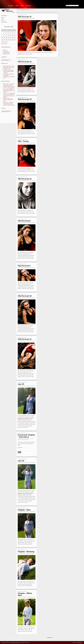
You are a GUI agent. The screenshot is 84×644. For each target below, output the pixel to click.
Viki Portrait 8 (24, 221)
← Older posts (49, 638)
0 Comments (32, 18)
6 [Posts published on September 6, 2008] (15, 33)
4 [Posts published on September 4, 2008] (11, 33)
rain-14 (21, 461)
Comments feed (6, 52)
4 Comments (32, 386)
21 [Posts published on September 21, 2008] (2, 40)
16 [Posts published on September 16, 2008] (7, 37)
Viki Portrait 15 (25, 17)
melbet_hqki (6, 84)
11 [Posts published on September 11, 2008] (11, 35)
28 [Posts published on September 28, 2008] (2, 42)
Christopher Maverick (16, 643)
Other (22, 6)
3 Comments (32, 462)
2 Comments (32, 341)
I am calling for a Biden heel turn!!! (8, 100)
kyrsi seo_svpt (6, 98)
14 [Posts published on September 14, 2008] (2, 37)
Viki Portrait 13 (25, 99)
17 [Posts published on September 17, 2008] (9, 37)
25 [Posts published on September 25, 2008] (11, 40)
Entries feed (6, 51)
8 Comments (32, 143)
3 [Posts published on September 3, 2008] (8, 33)
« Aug (2, 44)
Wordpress (80, 643)
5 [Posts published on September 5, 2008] (13, 33)
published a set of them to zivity (25, 419)
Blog (17, 6)
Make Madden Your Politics (9, 66)
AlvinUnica (5, 102)
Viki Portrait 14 (25, 179)
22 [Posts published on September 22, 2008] (4, 40)
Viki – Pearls (23, 141)
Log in (5, 50)
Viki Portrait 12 (25, 62)
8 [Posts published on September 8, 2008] (4, 35)
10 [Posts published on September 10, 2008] (9, 35)
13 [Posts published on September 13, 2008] (15, 35)
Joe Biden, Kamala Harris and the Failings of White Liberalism (9, 71)
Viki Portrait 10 (25, 296)
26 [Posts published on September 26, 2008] (13, 40)
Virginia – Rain (24, 510)
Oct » (6, 44)
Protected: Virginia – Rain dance (26, 436)
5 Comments (32, 222)
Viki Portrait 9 (24, 266)
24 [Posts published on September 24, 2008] (9, 40)
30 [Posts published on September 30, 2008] (7, 42)
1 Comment (32, 101)
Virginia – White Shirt (25, 594)
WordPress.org (6, 54)
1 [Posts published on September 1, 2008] (4, 33)
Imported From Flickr (22, 15)
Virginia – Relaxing (26, 551)
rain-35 (21, 384)
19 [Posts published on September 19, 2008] (13, 37)
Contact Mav (28, 6)
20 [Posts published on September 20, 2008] (15, 37)
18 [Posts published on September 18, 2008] (11, 37)
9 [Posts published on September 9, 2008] (6, 35)
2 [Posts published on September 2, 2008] (6, 33)
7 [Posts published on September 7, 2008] (2, 35)
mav (20, 18)
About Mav (11, 6)
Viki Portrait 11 (25, 339)
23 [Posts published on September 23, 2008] (7, 40)
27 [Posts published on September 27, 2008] (15, 40)
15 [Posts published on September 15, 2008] (4, 37)
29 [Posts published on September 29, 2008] (4, 42)
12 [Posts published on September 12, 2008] (13, 35)
